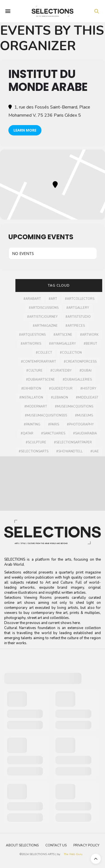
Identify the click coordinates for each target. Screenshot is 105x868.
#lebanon (60, 398)
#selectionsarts (34, 451)
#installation (31, 398)
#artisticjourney (42, 317)
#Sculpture (36, 442)
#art (53, 299)
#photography (80, 424)
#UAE (95, 451)
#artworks (31, 344)
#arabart (32, 299)
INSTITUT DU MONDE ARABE (48, 80)
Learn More (25, 130)
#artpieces (75, 326)
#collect (44, 353)
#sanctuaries (53, 433)
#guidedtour (61, 389)
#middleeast (87, 398)
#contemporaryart (39, 362)
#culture (34, 371)
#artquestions (32, 335)
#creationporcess (80, 362)
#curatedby (61, 371)
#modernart (36, 407)
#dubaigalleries (77, 380)
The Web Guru (73, 854)
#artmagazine (45, 326)
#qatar (27, 433)
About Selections (22, 845)
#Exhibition (31, 389)
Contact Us (56, 845)
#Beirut (90, 344)
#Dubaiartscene (40, 380)
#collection (71, 353)
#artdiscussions (44, 308)
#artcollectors (80, 299)
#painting (32, 424)
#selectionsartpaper (73, 442)
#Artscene (63, 335)
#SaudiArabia (85, 433)
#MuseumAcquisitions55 (46, 415)
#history (88, 389)
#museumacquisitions (74, 407)
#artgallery (78, 308)
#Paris (54, 424)
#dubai (86, 371)
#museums (84, 415)
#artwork (89, 335)
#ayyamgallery (62, 344)
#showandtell (69, 451)
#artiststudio (78, 317)
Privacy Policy (86, 845)
